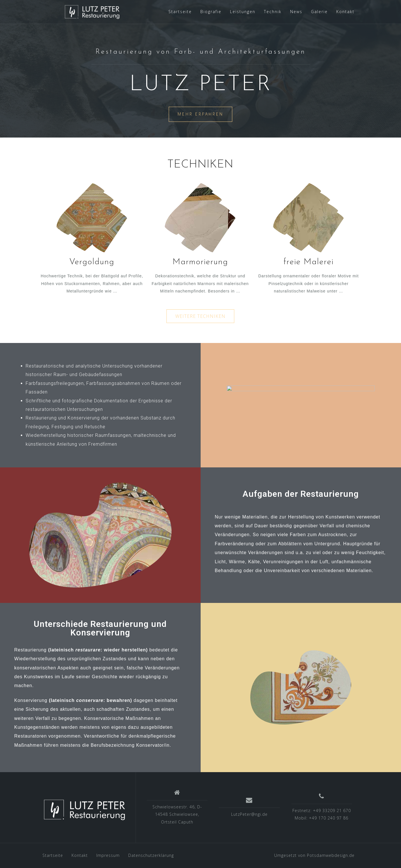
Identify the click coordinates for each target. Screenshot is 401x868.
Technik (273, 12)
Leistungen (243, 12)
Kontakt (345, 12)
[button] (200, 316)
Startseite (180, 12)
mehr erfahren (200, 117)
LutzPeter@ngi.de (249, 814)
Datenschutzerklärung (151, 855)
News (296, 12)
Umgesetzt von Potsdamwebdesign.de (314, 855)
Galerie (319, 12)
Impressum (108, 855)
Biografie (211, 12)
